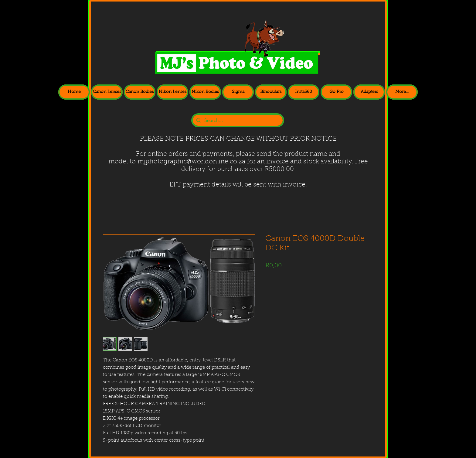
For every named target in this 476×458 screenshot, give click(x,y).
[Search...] (237, 121)
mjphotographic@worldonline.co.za (191, 162)
